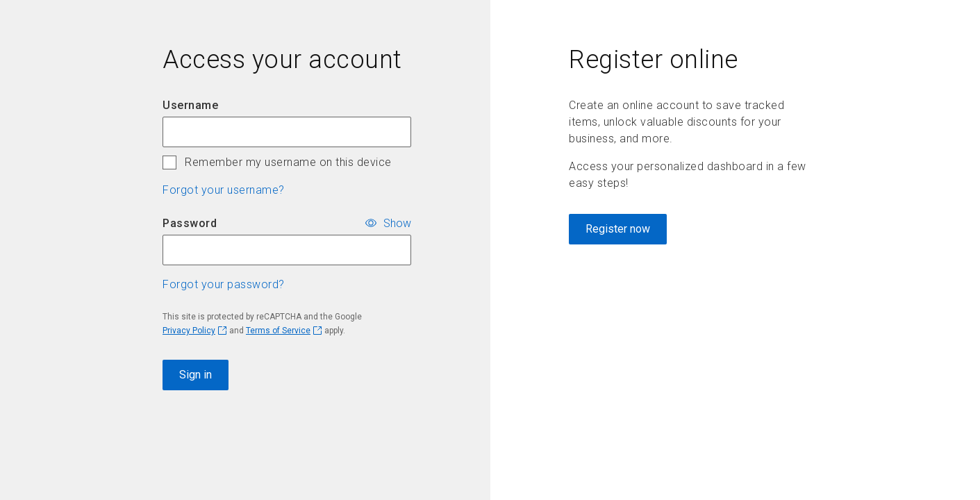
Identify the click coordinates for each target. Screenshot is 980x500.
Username (190, 105)
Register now (618, 229)
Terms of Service (278, 331)
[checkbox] (169, 162)
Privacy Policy (189, 331)
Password (190, 223)
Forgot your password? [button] (224, 284)
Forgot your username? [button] (224, 190)
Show (397, 223)
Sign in (196, 375)
